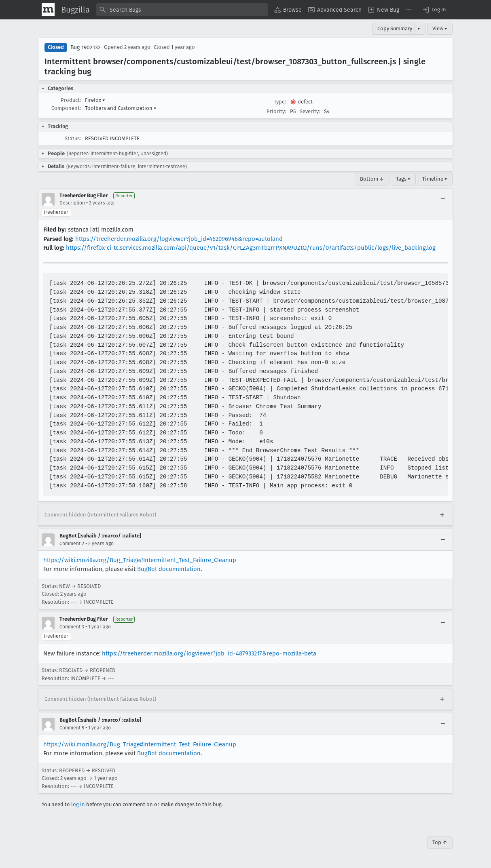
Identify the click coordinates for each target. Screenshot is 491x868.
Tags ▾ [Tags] (403, 179)
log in (78, 804)
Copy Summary (395, 28)
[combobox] (182, 10)
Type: (280, 102)
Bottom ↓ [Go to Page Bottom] (372, 179)
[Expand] (442, 515)
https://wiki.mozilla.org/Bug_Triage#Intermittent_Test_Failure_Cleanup (140, 560)
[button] (434, 10)
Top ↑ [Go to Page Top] (440, 842)
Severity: (310, 111)
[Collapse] (443, 199)
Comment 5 (72, 728)
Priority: (276, 111)
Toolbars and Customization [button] (121, 108)
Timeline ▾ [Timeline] (435, 179)
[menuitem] (288, 10)
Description (72, 203)
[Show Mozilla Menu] (48, 10)
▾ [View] (419, 28)
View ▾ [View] (440, 28)
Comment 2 (72, 544)
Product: (71, 100)
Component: (66, 108)
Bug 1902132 (86, 47)
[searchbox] (182, 10)
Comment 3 (72, 627)
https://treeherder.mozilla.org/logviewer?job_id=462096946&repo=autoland (179, 239)
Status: (73, 138)
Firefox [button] (95, 100)
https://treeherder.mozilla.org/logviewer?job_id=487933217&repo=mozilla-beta (209, 653)
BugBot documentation (169, 569)
